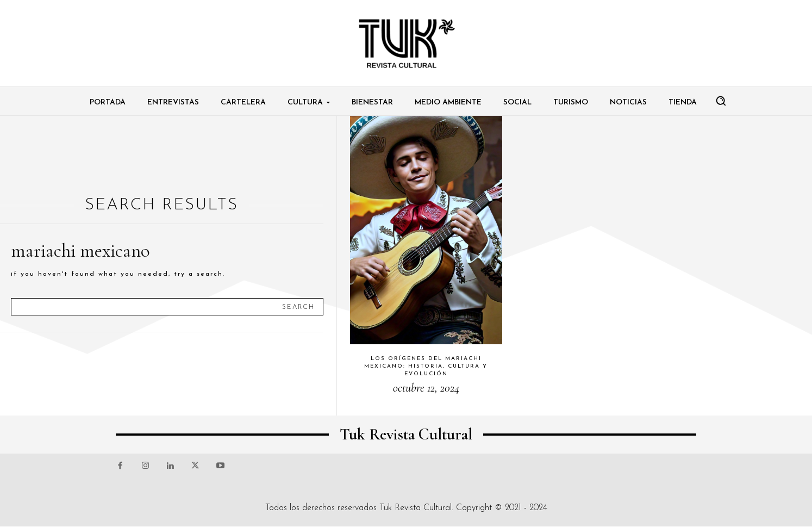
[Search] (298, 307)
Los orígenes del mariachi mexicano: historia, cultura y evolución (426, 366)
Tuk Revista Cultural (416, 508)
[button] (721, 101)
